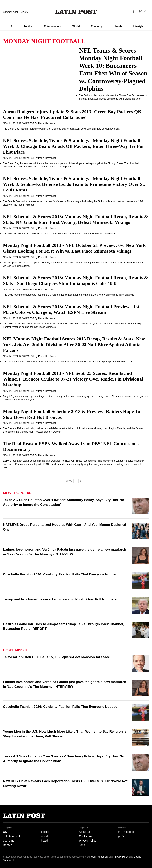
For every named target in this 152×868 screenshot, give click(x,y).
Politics (28, 26)
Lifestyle (138, 26)
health (45, 841)
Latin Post (76, 12)
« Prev (69, 481)
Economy (97, 26)
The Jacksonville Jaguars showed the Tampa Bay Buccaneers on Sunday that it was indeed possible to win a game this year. (113, 97)
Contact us (86, 836)
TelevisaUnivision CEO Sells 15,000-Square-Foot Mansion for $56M (56, 657)
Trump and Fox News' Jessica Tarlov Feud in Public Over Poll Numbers (60, 599)
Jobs (82, 845)
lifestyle (8, 845)
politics (45, 832)
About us (84, 832)
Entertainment (53, 26)
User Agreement (100, 857)
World (76, 26)
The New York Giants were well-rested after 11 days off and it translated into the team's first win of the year (59, 234)
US (10, 26)
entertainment (11, 836)
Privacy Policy (88, 841)
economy (9, 841)
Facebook (128, 832)
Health (118, 26)
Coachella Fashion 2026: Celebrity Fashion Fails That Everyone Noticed (60, 574)
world (44, 836)
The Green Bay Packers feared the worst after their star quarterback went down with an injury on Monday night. (61, 129)
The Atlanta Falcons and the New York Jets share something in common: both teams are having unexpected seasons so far (68, 362)
